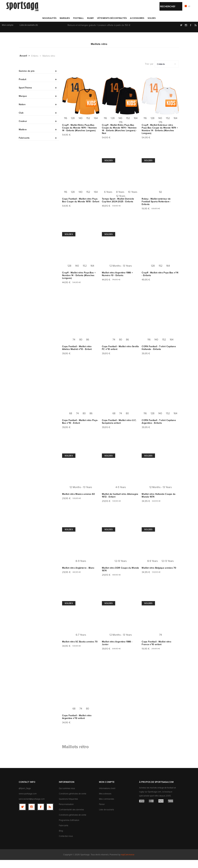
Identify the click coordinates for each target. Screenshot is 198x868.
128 (73, 126)
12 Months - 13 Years (121, 274)
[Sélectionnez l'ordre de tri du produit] (167, 72)
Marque (23, 104)
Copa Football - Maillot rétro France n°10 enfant (156, 651)
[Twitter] (22, 815)
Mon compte (8, 33)
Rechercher (107, 26)
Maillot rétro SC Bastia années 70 (80, 650)
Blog (61, 839)
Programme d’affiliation (69, 828)
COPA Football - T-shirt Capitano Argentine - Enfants (159, 430)
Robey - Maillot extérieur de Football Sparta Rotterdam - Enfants (156, 210)
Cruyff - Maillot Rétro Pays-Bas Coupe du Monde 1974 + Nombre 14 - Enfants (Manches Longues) (79, 136)
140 (81, 126)
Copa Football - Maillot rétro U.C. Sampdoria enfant (119, 430)
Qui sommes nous (67, 796)
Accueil (23, 64)
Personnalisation (66, 812)
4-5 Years (121, 495)
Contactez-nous (66, 844)
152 (88, 126)
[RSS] (50, 815)
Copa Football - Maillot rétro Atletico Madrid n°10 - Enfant (77, 356)
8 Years (120, 200)
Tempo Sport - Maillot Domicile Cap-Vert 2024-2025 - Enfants (118, 208)
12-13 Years (121, 569)
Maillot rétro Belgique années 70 (159, 576)
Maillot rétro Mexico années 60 (78, 502)
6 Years (108, 200)
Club (21, 121)
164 (96, 126)
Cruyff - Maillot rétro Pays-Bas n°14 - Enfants (160, 282)
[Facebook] (41, 815)
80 (81, 347)
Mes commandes (107, 807)
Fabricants (24, 146)
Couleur (23, 129)
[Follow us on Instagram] (32, 815)
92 (160, 200)
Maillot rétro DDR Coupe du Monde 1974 (121, 577)
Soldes (109, 168)
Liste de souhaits (106, 818)
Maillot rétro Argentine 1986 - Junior (117, 651)
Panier (102, 812)
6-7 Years (81, 643)
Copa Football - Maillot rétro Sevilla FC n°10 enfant (120, 356)
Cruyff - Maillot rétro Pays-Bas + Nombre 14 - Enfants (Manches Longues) (79, 283)
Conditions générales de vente (73, 802)
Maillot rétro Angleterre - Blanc (78, 576)
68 (71, 421)
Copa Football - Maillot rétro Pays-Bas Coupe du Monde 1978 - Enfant (81, 208)
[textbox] (96, 26)
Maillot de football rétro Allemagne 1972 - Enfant (120, 503)
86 (88, 347)
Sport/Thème (25, 96)
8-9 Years (81, 569)
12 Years (121, 204)
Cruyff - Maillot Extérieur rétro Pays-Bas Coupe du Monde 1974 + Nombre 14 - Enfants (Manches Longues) (160, 137)
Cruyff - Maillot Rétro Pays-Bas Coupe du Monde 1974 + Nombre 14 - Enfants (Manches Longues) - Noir (119, 137)
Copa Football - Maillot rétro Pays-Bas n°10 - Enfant (80, 430)
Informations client (107, 796)
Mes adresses (105, 802)
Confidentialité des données (71, 818)
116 (66, 126)
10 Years (133, 200)
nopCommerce (128, 863)
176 (121, 130)
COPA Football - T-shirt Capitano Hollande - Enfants (159, 356)
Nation (22, 112)
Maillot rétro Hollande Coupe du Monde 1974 (159, 503)
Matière (23, 137)
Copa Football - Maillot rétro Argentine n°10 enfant (77, 725)
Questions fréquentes (68, 807)
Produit (22, 87)
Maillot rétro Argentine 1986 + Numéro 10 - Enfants (117, 282)
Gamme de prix (27, 79)
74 (74, 347)
